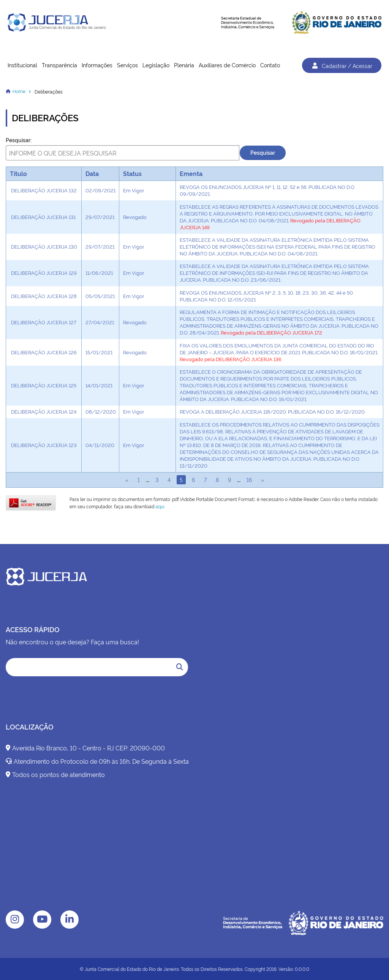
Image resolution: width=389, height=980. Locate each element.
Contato (270, 65)
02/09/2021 (100, 190)
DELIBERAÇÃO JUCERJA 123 (44, 445)
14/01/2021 (99, 385)
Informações (97, 65)
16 (249, 480)
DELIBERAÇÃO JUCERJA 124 (44, 411)
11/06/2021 (99, 273)
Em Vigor (134, 190)
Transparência (59, 65)
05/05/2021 (100, 296)
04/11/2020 (100, 445)
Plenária (184, 65)
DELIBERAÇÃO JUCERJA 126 (44, 352)
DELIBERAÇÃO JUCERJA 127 (44, 322)
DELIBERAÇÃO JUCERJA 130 (44, 246)
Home (19, 91)
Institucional (22, 65)
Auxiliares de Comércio (227, 65)
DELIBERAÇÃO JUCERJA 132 (44, 190)
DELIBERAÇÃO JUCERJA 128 (44, 296)
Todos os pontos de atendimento (55, 774)
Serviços (127, 65)
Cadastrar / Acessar (342, 65)
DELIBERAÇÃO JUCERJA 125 (44, 385)
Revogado (135, 217)
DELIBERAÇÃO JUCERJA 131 (43, 217)
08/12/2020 (101, 411)
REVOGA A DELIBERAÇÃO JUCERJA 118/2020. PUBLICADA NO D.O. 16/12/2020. (273, 411)
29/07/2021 (100, 217)
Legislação (156, 65)
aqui (160, 506)
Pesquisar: (19, 140)
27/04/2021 (100, 322)
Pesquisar (263, 152)
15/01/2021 (99, 352)
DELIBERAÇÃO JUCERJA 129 (44, 273)
